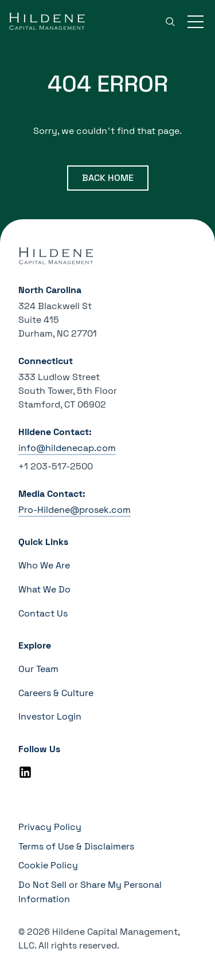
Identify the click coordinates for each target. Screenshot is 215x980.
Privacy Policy (50, 827)
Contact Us (43, 613)
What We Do (44, 589)
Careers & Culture (56, 693)
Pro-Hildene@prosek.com (75, 510)
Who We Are (44, 565)
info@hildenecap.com (67, 448)
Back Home (108, 178)
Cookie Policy (48, 865)
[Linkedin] (25, 772)
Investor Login (50, 716)
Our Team (38, 669)
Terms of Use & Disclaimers (76, 846)
